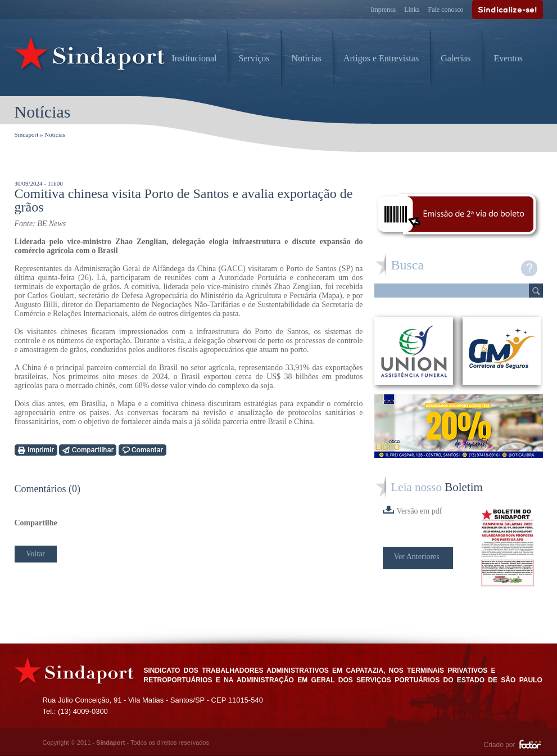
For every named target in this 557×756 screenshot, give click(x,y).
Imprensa (384, 10)
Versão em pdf (413, 510)
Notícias (307, 58)
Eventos (508, 58)
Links (412, 10)
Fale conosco (446, 10)
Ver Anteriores (417, 557)
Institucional (194, 58)
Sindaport (27, 134)
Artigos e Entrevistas (381, 58)
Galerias (456, 58)
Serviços (254, 58)
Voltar (35, 554)
